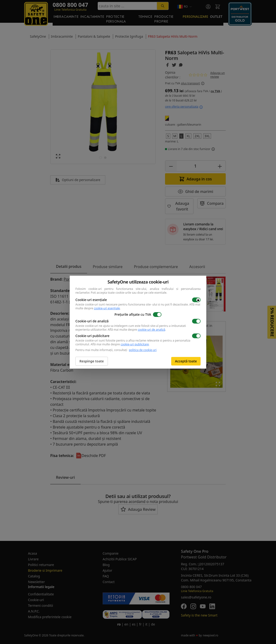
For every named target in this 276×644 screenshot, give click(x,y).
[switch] (196, 300)
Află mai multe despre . (137, 330)
